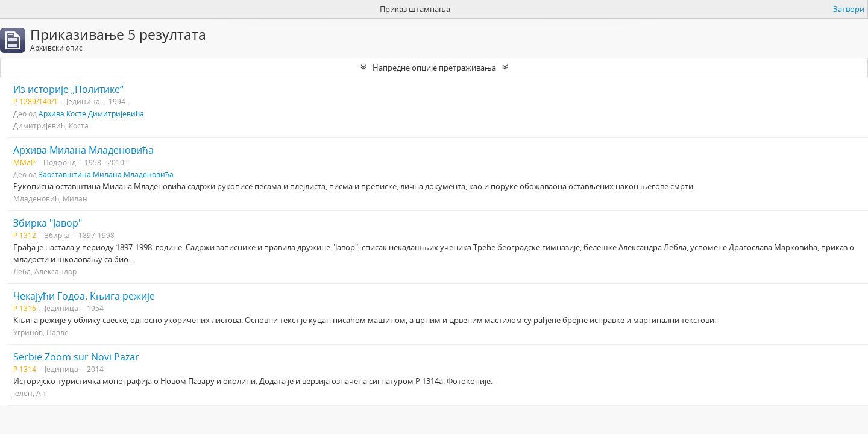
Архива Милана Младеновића (83, 150)
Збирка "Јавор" (48, 223)
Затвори (849, 9)
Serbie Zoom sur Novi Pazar (76, 357)
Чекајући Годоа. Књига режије (84, 296)
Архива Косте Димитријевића (91, 113)
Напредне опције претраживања (434, 68)
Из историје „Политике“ (68, 89)
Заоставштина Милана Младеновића (106, 174)
